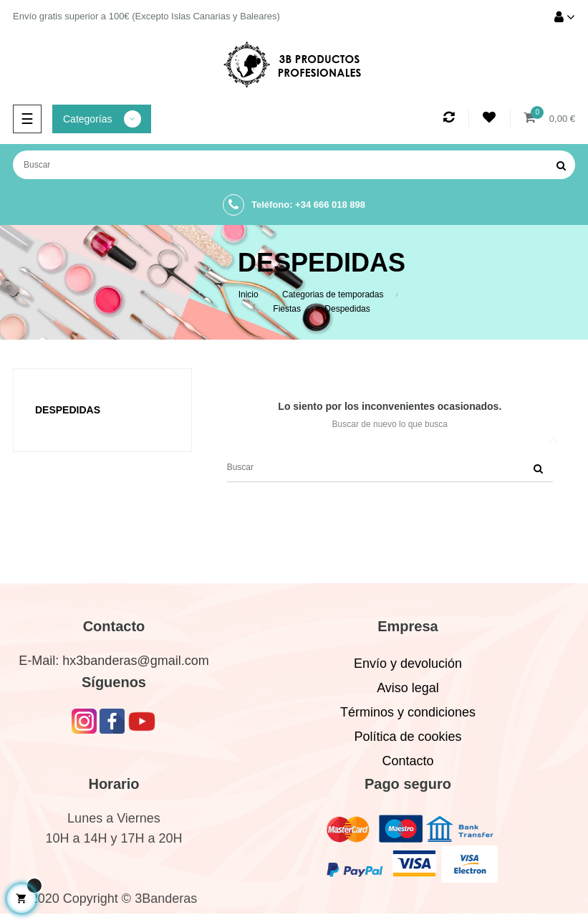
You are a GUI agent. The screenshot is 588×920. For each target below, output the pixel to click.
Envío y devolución (408, 663)
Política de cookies (408, 737)
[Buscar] (294, 165)
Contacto (408, 761)
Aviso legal (408, 688)
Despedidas (68, 410)
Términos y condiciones (408, 712)
